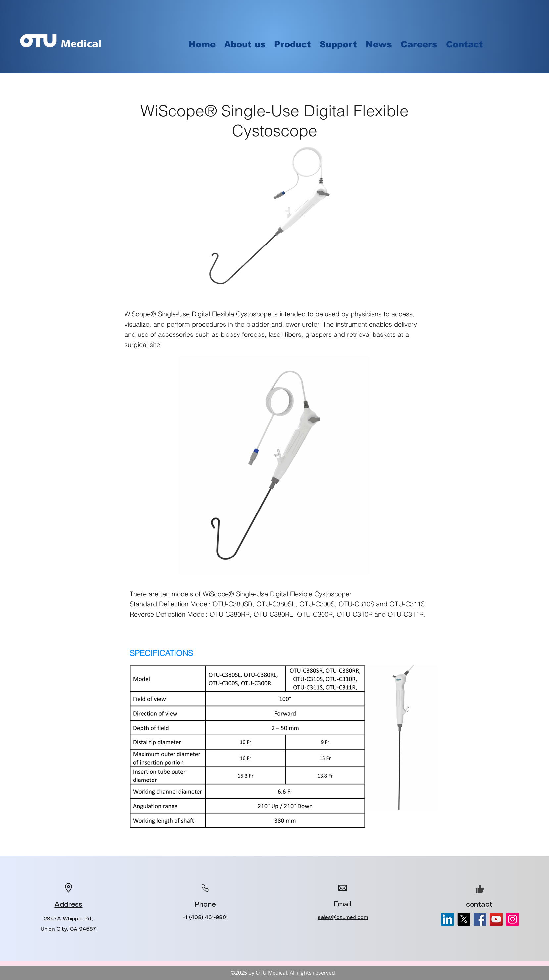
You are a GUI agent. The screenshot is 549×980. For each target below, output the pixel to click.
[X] (464, 919)
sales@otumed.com (343, 918)
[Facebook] (480, 919)
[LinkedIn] (448, 919)
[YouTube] (496, 919)
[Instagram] (512, 919)
